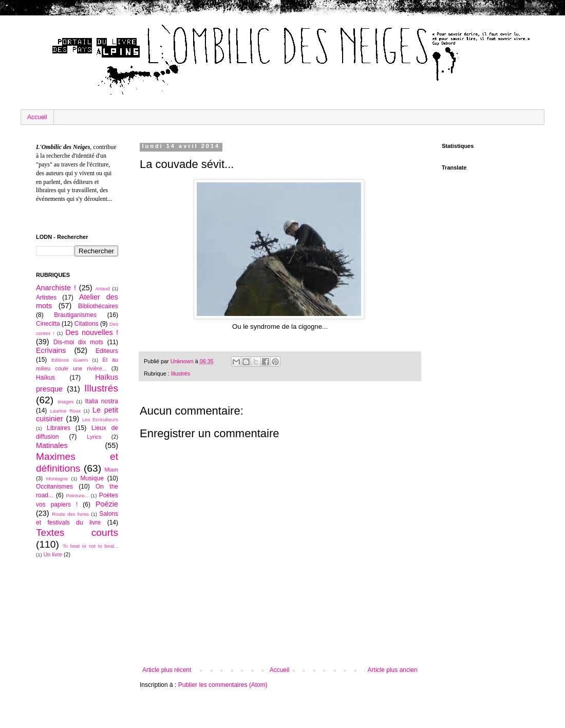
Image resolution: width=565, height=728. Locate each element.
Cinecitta (48, 324)
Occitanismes (54, 487)
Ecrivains (51, 350)
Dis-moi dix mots (78, 342)
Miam (111, 470)
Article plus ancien (393, 670)
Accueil (37, 117)
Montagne (57, 479)
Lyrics (94, 437)
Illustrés (181, 374)
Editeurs (107, 351)
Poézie (107, 504)
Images (65, 402)
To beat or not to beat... (90, 546)
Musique (92, 478)
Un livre (53, 554)
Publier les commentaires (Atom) (223, 685)
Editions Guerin (70, 360)
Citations (87, 324)
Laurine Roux (65, 411)
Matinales (52, 445)
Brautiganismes (75, 315)
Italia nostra (101, 401)
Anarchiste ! (56, 288)
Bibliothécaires (98, 306)
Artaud (102, 288)
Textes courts (77, 533)
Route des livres (70, 514)
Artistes (46, 297)
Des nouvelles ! (92, 332)
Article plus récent (167, 670)
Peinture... (78, 496)
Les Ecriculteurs (100, 419)
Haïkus (45, 378)
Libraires (59, 428)
